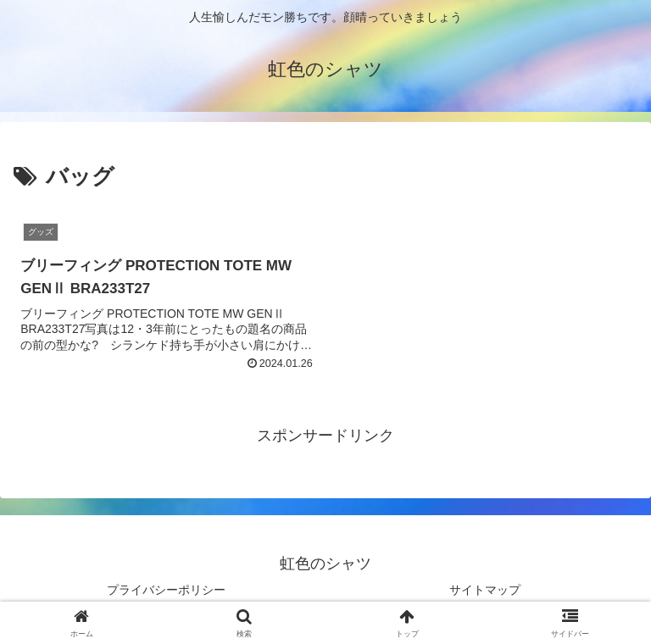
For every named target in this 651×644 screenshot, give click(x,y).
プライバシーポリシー (166, 590)
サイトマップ (485, 590)
